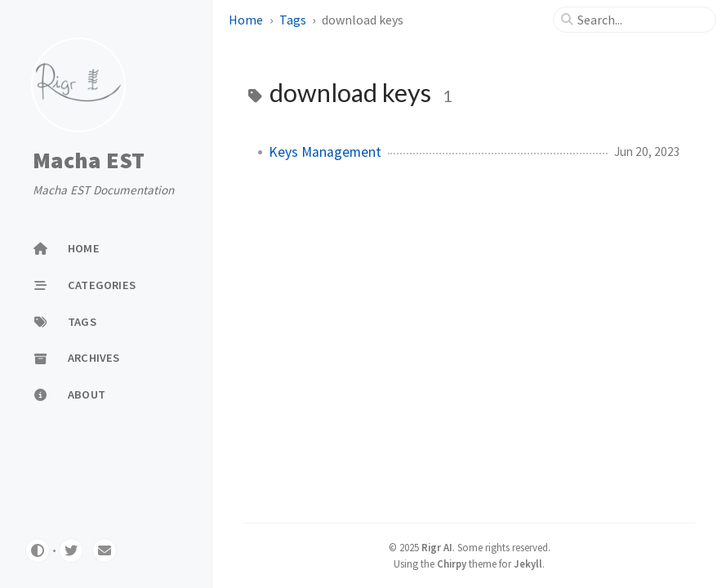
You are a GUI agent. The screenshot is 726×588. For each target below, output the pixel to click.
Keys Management (325, 152)
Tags (293, 20)
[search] (641, 20)
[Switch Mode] (38, 550)
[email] (105, 550)
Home (246, 20)
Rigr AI (437, 547)
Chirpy (452, 563)
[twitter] (71, 550)
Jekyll (528, 563)
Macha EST (89, 160)
